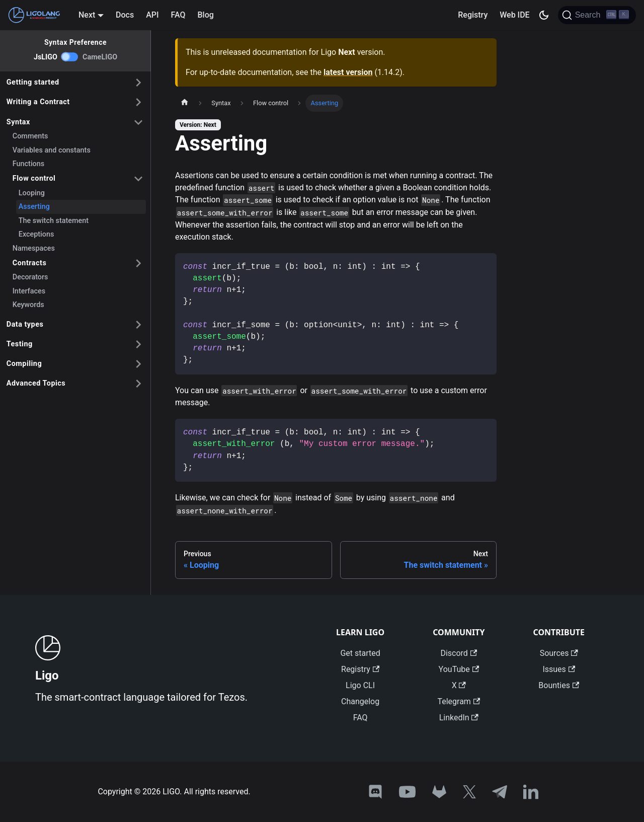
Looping (32, 193)
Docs (125, 15)
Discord (459, 653)
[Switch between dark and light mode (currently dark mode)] (544, 15)
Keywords (28, 305)
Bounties (559, 685)
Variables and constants (52, 150)
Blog (206, 15)
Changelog (360, 701)
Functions (28, 164)
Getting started (33, 82)
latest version (348, 72)
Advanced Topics (36, 383)
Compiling (24, 364)
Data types (25, 324)
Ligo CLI (360, 685)
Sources (559, 653)
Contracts (29, 263)
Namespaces (34, 248)
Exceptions (36, 234)
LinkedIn (459, 718)
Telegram (459, 701)
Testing (20, 344)
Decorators (30, 277)
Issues (559, 669)
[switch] (70, 57)
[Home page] (185, 103)
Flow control (34, 178)
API (152, 15)
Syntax (18, 122)
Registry (473, 15)
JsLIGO (46, 57)
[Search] (597, 15)
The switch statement (54, 221)
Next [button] (87, 15)
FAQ (178, 15)
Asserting (34, 207)
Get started (360, 653)
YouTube (459, 669)
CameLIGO (100, 57)
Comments (30, 136)
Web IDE (514, 15)
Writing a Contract (38, 102)
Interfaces (29, 291)
